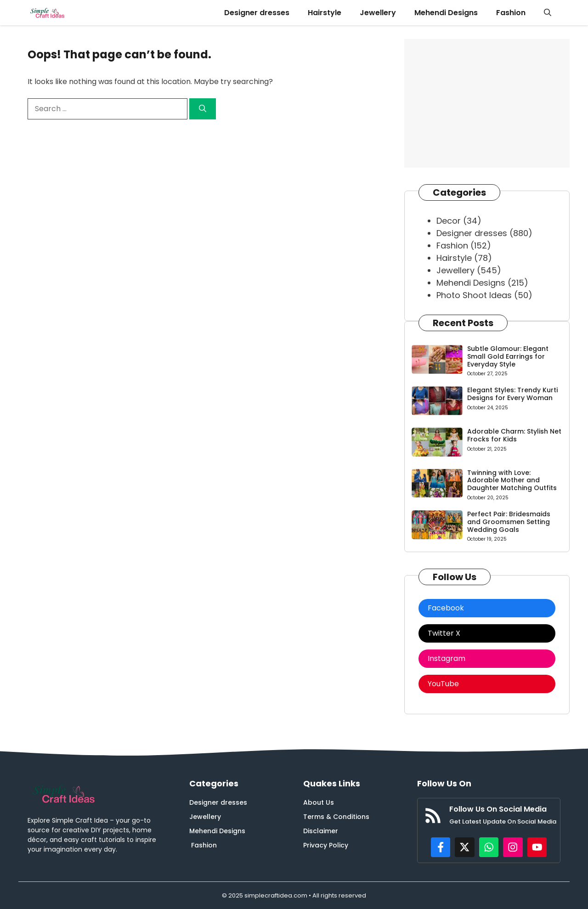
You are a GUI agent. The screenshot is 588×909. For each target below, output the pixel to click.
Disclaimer (321, 831)
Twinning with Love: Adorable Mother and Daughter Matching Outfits (512, 480)
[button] (548, 13)
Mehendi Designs (446, 13)
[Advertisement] (487, 103)
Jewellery (378, 13)
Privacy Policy (326, 845)
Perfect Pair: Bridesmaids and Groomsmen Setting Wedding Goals (509, 522)
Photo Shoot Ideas (474, 295)
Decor (449, 221)
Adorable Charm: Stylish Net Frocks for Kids (514, 435)
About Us (319, 802)
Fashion (511, 13)
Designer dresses (257, 13)
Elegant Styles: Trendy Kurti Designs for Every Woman (512, 394)
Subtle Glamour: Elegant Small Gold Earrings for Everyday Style (508, 356)
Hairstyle (325, 13)
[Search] (203, 109)
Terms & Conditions (336, 817)
